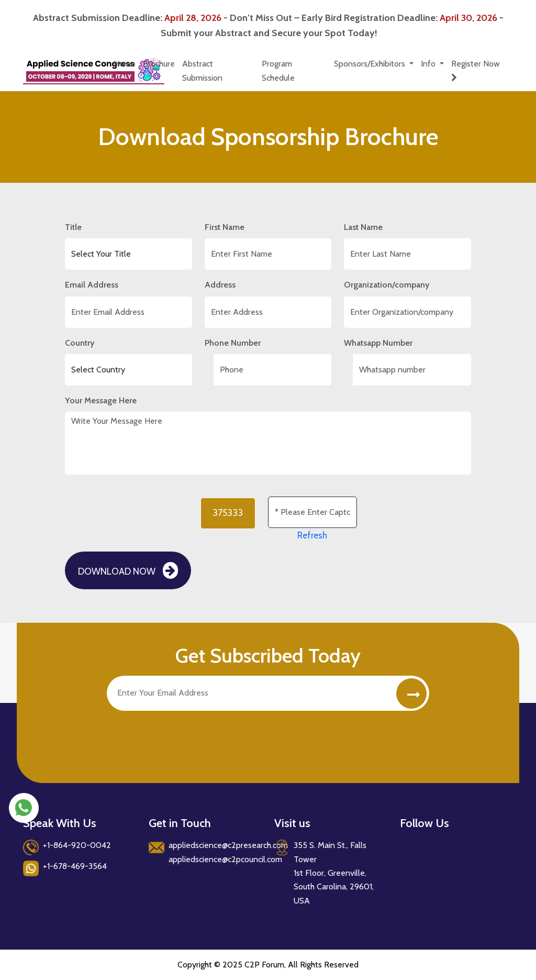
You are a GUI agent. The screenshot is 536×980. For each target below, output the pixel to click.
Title (73, 227)
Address (220, 285)
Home (125, 64)
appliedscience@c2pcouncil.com (225, 859)
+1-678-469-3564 (75, 866)
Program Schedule (278, 70)
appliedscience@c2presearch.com (228, 845)
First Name (225, 227)
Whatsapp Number (378, 343)
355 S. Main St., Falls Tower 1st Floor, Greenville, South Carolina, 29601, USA (334, 873)
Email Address (92, 285)
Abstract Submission (202, 70)
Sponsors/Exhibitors (371, 64)
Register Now (478, 70)
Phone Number (233, 343)
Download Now (128, 570)
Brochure (159, 64)
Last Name (363, 227)
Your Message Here (101, 400)
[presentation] (186, 736)
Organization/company (387, 285)
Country (80, 343)
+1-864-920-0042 (77, 845)
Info (429, 64)
